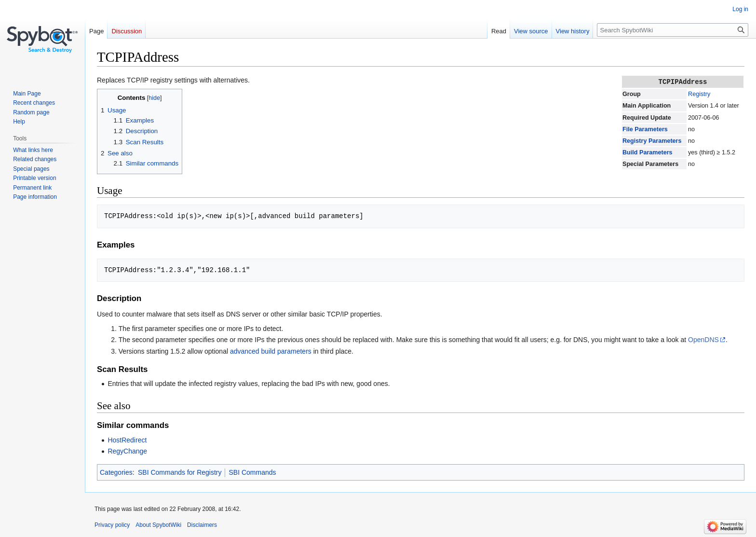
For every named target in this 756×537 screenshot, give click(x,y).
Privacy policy (112, 525)
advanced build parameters (271, 351)
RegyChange (127, 451)
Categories (116, 472)
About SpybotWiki (158, 525)
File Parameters (645, 129)
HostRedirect (127, 440)
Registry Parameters (652, 140)
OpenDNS (703, 340)
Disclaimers (202, 525)
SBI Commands (252, 472)
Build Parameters (648, 152)
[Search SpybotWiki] (673, 30)
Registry (699, 94)
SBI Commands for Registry (180, 472)
